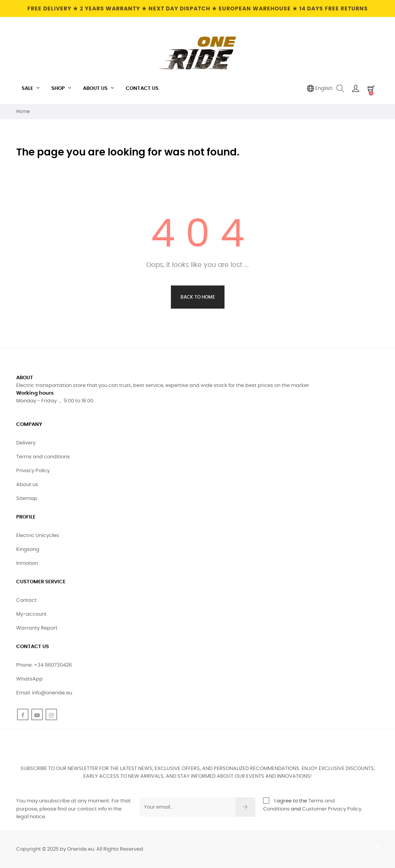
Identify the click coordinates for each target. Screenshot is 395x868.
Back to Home (198, 297)
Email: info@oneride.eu (44, 693)
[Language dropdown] (320, 89)
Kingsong (28, 550)
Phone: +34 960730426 (44, 665)
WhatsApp (30, 679)
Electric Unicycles (38, 536)
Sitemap (27, 499)
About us (27, 485)
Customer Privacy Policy (332, 809)
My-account (31, 614)
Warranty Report (37, 628)
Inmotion (27, 563)
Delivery (26, 443)
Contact (26, 600)
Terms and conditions (43, 457)
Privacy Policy (33, 471)
